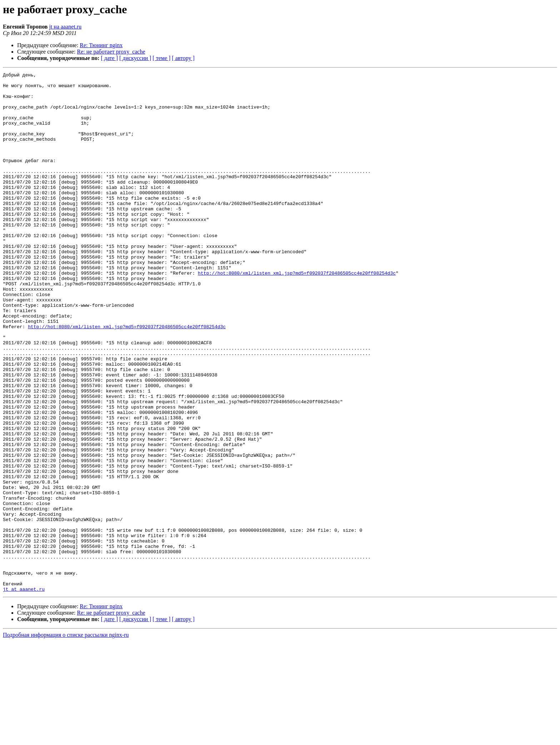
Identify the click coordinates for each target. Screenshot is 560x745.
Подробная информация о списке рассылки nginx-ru (66, 739)
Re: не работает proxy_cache (111, 52)
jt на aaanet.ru (65, 27)
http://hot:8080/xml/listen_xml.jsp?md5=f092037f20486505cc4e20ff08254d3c (297, 314)
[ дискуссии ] (135, 58)
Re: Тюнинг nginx (101, 45)
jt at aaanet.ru (24, 693)
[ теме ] (161, 58)
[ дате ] (109, 58)
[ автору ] (183, 58)
